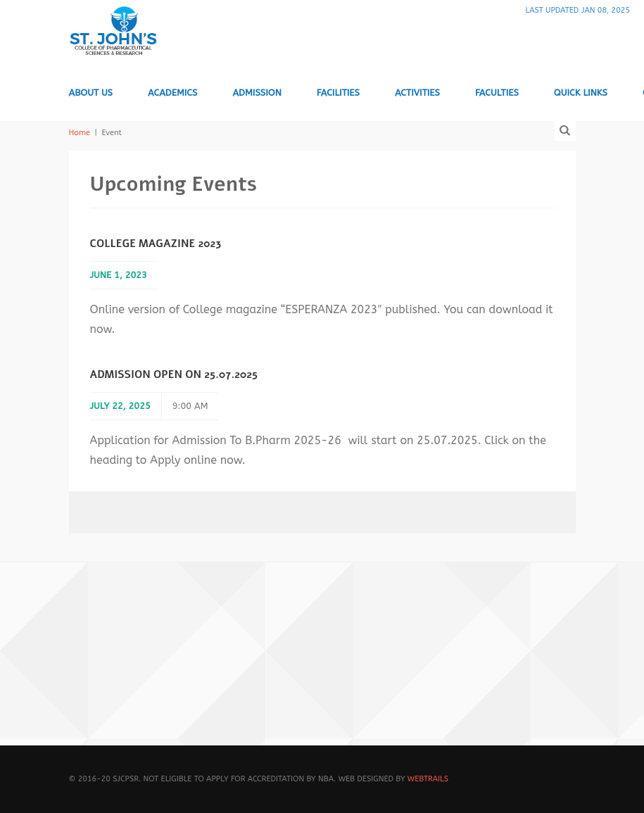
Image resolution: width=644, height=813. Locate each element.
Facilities (338, 93)
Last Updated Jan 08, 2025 (578, 10)
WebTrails (428, 779)
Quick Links (581, 93)
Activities (417, 93)
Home (80, 133)
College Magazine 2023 (156, 244)
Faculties (497, 93)
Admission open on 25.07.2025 (174, 374)
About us (91, 93)
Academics (172, 93)
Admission (257, 93)
